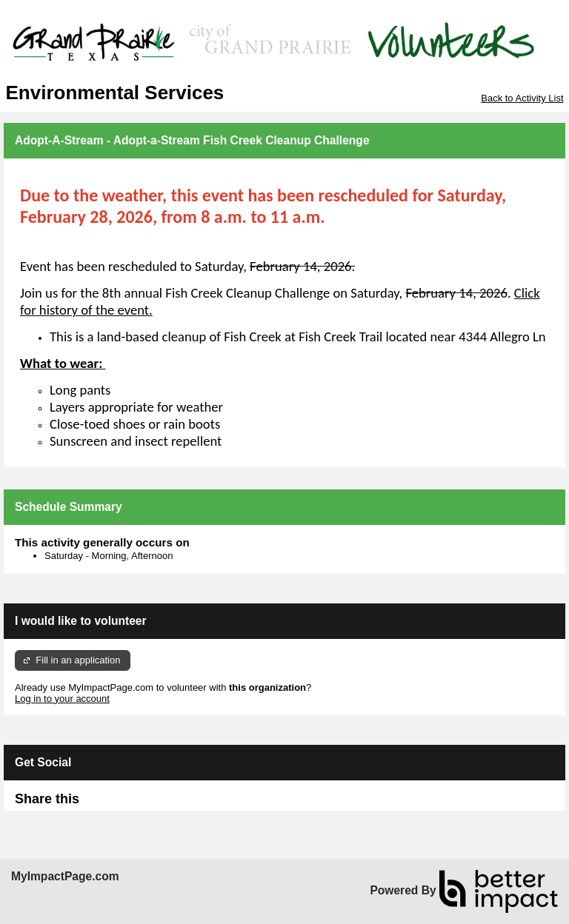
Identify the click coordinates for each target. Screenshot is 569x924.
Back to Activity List (522, 98)
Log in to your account (62, 699)
